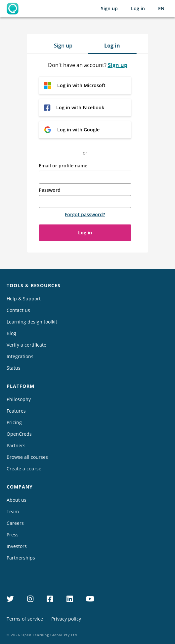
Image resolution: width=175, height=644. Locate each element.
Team (13, 511)
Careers (15, 523)
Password (50, 190)
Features (16, 411)
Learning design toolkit (32, 322)
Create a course (24, 469)
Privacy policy (66, 619)
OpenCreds (19, 434)
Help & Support (24, 299)
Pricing (14, 422)
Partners (16, 445)
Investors (17, 546)
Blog (11, 333)
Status (14, 368)
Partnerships (21, 558)
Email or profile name (63, 166)
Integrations (20, 356)
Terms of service (25, 619)
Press (13, 535)
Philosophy (19, 399)
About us (17, 500)
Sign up (109, 8)
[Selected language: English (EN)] (161, 9)
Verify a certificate (26, 345)
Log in (138, 8)
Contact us (18, 310)
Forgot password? (85, 214)
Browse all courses (27, 457)
